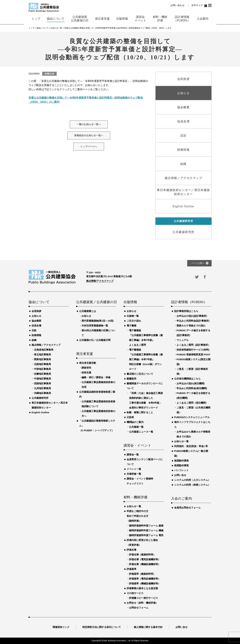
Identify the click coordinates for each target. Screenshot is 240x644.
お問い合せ (180, 475)
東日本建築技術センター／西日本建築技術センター (50, 405)
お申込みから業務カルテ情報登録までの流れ (193, 434)
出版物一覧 (133, 316)
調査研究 (86, 368)
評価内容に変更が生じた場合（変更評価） (142, 542)
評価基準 (131, 569)
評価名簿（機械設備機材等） (145, 564)
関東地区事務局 (42, 359)
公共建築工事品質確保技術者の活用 (98, 385)
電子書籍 (131, 326)
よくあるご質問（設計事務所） (193, 345)
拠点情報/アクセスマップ (100, 281)
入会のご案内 (181, 499)
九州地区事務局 (42, 388)
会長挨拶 (36, 311)
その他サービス (135, 593)
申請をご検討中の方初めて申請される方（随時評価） (137, 516)
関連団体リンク (61, 627)
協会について (39, 302)
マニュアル (183, 340)
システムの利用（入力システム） (192, 480)
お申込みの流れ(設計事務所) (192, 316)
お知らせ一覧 (134, 506)
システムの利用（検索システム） (192, 485)
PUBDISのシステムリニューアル (192, 417)
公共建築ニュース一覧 (141, 432)
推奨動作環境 (181, 461)
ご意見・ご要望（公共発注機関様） (193, 410)
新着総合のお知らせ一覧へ (89, 135)
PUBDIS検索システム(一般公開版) (191, 453)
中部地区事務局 (42, 369)
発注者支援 (85, 354)
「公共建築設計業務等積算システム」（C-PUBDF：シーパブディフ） (97, 426)
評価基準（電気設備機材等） (145, 579)
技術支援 (86, 372)
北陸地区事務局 (42, 364)
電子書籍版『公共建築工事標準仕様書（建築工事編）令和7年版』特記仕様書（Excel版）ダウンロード (146, 359)
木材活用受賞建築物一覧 (95, 326)
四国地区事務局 (42, 383)
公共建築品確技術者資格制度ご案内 (97, 394)
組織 (34, 340)
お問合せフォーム (139, 608)
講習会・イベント (138, 446)
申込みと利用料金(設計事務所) (193, 321)
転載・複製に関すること (140, 412)
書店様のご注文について (140, 374)
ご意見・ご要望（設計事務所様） (192, 371)
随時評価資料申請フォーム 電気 (146, 535)
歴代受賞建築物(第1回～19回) (98, 321)
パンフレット (181, 470)
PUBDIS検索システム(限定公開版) (194, 362)
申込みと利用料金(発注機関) (192, 388)
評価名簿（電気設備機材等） (145, 559)
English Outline (40, 412)
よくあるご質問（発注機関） (192, 403)
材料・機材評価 (135, 497)
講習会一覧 (133, 454)
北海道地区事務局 (44, 350)
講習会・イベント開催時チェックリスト (140, 481)
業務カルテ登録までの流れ (191, 326)
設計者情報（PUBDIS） (189, 302)
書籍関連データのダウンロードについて (145, 386)
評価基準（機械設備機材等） (145, 583)
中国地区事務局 (42, 379)
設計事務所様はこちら (186, 311)
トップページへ (89, 146)
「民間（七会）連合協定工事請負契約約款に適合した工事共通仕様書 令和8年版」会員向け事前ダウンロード (146, 400)
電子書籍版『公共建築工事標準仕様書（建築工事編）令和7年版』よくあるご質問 (146, 338)
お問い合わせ (178, 5)
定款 (34, 330)
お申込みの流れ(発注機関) (191, 383)
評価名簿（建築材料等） (142, 555)
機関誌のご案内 (135, 422)
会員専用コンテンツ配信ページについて (145, 462)
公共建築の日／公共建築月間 (95, 340)
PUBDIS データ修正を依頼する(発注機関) (194, 395)
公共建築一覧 (136, 427)
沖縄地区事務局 (42, 393)
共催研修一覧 (134, 474)
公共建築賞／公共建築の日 (96, 302)
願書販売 (131, 379)
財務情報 (36, 335)
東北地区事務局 (42, 354)
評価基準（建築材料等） (142, 574)
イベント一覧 (134, 469)
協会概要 (36, 321)
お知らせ (36, 316)
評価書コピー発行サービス (144, 598)
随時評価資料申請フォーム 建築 (146, 526)
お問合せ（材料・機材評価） (142, 603)
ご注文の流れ (134, 321)
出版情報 (130, 302)
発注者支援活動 (88, 363)
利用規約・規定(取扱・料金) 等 (191, 446)
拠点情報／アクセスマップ (46, 345)
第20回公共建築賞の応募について (99, 333)
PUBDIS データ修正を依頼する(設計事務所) (194, 333)
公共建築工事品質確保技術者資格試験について (98, 404)
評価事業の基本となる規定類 (142, 588)
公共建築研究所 (40, 398)
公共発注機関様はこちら (187, 379)
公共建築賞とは (88, 311)
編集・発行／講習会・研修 (96, 377)
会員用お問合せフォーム (187, 508)
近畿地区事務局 (42, 374)
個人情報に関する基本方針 (148, 627)
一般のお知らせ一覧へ (89, 124)
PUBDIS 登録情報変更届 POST (194, 354)
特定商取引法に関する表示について (102, 627)
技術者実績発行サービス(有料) (193, 350)
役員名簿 (36, 326)
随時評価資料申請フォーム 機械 (146, 530)
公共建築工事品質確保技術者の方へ (98, 413)
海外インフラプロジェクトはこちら (192, 424)
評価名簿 (131, 550)
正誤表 (130, 417)
